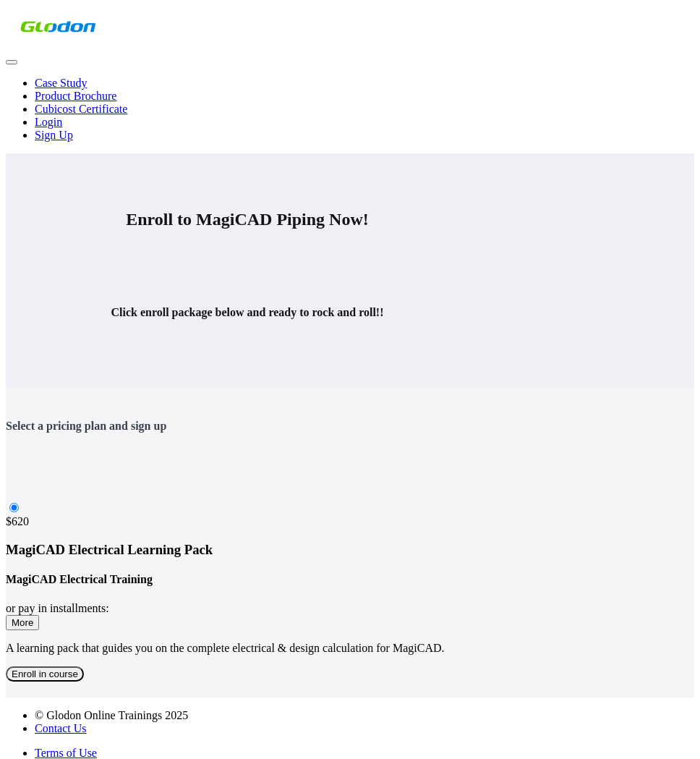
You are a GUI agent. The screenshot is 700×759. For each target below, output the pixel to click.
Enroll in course (45, 674)
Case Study (61, 83)
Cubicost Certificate (81, 109)
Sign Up (54, 135)
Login (48, 122)
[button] (12, 62)
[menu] (350, 109)
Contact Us (61, 728)
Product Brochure (76, 96)
